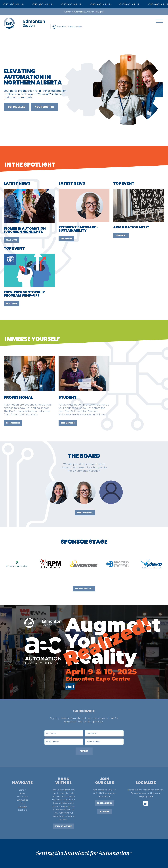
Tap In (22, 803)
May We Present (84, 589)
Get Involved (17, 107)
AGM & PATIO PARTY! (131, 227)
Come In (22, 790)
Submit (84, 751)
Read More (12, 240)
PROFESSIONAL (105, 803)
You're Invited (45, 107)
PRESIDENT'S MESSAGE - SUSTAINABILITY (79, 229)
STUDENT (105, 812)
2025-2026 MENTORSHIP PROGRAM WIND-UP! (24, 294)
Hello (22, 793)
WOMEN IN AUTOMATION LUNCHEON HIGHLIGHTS (25, 230)
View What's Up (64, 826)
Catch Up (22, 807)
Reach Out (22, 810)
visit (70, 686)
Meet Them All (85, 513)
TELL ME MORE (13, 423)
